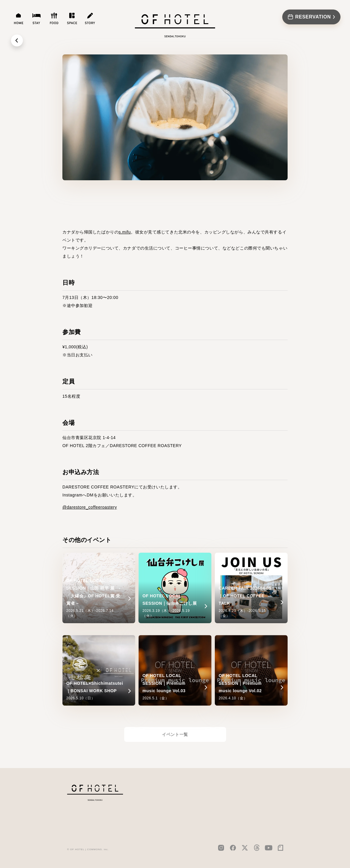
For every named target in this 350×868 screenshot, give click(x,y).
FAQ (227, 816)
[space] (72, 18)
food (202, 806)
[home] (18, 18)
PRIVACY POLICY (266, 802)
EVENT (230, 806)
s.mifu (125, 232)
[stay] (36, 18)
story (203, 825)
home (202, 787)
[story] (90, 18)
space (203, 816)
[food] (54, 18)
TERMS (256, 810)
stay (201, 797)
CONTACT (258, 795)
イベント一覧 (175, 734)
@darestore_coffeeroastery (90, 507)
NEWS (229, 787)
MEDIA (229, 797)
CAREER (257, 787)
